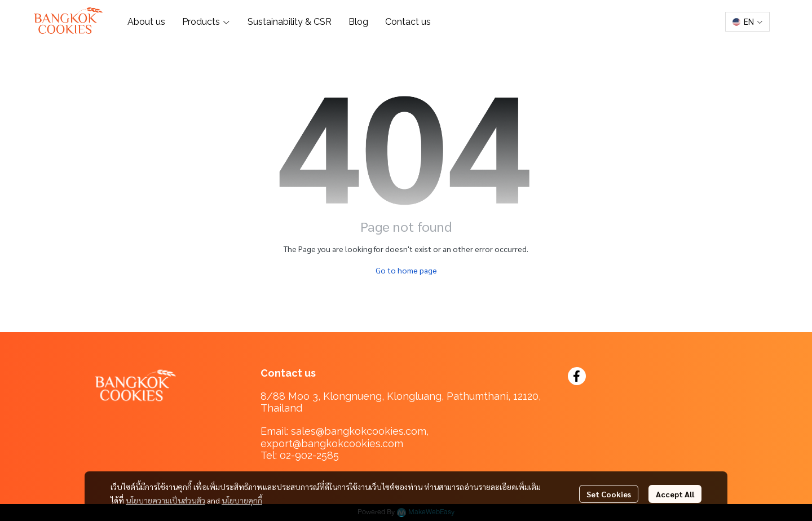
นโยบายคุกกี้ (242, 500)
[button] (747, 22)
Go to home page (406, 270)
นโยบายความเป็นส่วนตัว (166, 500)
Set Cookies (609, 494)
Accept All (675, 494)
